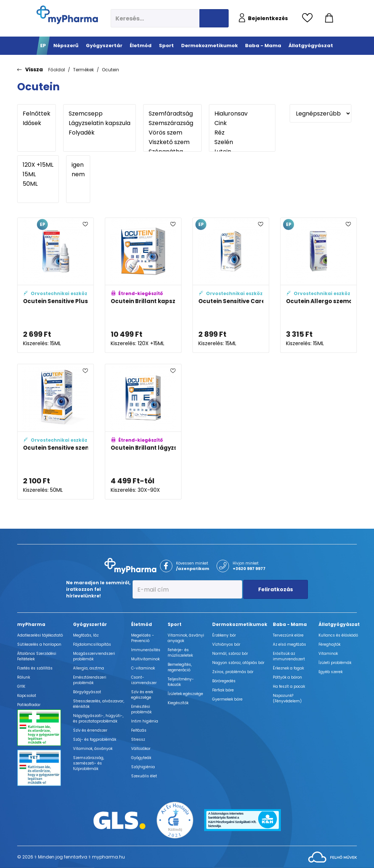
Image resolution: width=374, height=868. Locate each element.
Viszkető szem (172, 142)
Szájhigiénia (143, 767)
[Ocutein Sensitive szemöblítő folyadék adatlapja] (56, 432)
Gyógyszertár (90, 624)
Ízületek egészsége (185, 694)
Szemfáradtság (172, 114)
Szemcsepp (100, 114)
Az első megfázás (289, 644)
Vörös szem (172, 133)
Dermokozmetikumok (240, 624)
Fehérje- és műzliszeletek (180, 653)
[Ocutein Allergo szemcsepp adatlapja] (318, 285)
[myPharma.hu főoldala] (67, 15)
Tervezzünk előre (288, 635)
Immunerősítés (146, 650)
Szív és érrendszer (90, 730)
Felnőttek (37, 114)
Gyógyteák (141, 758)
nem (78, 174)
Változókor (141, 749)
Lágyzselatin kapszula (100, 123)
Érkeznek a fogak (288, 668)
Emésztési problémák (141, 709)
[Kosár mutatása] (329, 18)
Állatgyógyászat (339, 624)
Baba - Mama (290, 624)
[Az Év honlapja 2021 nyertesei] (175, 820)
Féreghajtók (329, 644)
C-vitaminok (143, 668)
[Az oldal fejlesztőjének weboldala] (333, 857)
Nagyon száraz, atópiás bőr (238, 663)
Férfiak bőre (223, 690)
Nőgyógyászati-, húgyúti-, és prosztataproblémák (98, 718)
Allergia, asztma (89, 668)
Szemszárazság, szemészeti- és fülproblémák (89, 763)
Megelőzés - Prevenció (143, 638)
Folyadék (100, 133)
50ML (38, 184)
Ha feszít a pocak (289, 686)
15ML (38, 174)
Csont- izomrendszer (144, 680)
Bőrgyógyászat (87, 692)
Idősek (37, 123)
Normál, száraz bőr (230, 654)
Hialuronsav (242, 114)
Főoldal (57, 70)
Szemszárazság (172, 123)
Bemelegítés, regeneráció (180, 667)
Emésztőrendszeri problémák (90, 680)
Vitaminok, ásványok (93, 749)
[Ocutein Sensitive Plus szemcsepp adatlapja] (56, 285)
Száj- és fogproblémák (95, 739)
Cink (242, 123)
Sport (175, 624)
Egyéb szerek (331, 672)
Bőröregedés (224, 681)
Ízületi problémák (335, 663)
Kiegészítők (178, 703)
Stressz (138, 739)
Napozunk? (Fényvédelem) (287, 698)
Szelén (242, 142)
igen (78, 165)
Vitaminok (328, 654)
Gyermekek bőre (227, 699)
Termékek (83, 70)
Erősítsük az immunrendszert (289, 656)
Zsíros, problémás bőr (233, 672)
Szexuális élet (144, 776)
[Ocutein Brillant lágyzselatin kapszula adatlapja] (143, 432)
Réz (242, 133)
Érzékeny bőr (224, 635)
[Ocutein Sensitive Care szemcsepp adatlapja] (231, 285)
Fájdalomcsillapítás (92, 644)
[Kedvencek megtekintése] (309, 18)
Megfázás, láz (86, 635)
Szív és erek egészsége (142, 695)
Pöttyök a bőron (287, 677)
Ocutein (110, 70)
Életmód (142, 624)
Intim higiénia (145, 721)
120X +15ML (38, 165)
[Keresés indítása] (214, 18)
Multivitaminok (145, 659)
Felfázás (139, 730)
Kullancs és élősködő (338, 635)
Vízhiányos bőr (226, 644)
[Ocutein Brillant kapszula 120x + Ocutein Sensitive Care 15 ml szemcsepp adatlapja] (143, 285)
